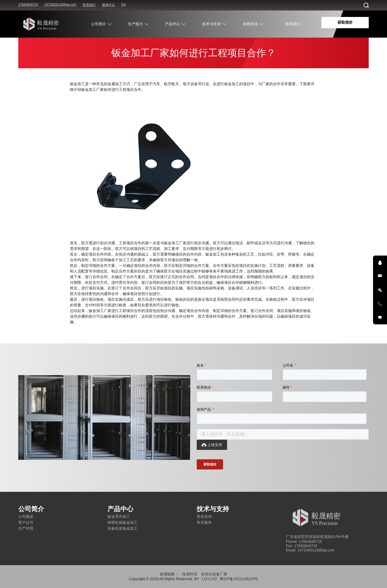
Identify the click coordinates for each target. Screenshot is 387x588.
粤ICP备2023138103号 (239, 579)
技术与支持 (212, 24)
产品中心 (173, 24)
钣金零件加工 (119, 517)
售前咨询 (204, 517)
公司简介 (99, 24)
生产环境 (26, 528)
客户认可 (26, 522)
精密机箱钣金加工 (123, 522)
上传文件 (212, 445)
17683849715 (28, 5)
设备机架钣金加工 (123, 528)
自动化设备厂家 (214, 574)
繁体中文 (109, 5)
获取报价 (345, 22)
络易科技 (190, 574)
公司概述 (26, 517)
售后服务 (204, 522)
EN (124, 5)
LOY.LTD (209, 579)
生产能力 (135, 24)
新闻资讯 (250, 24)
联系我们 (89, 5)
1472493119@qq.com (60, 5)
